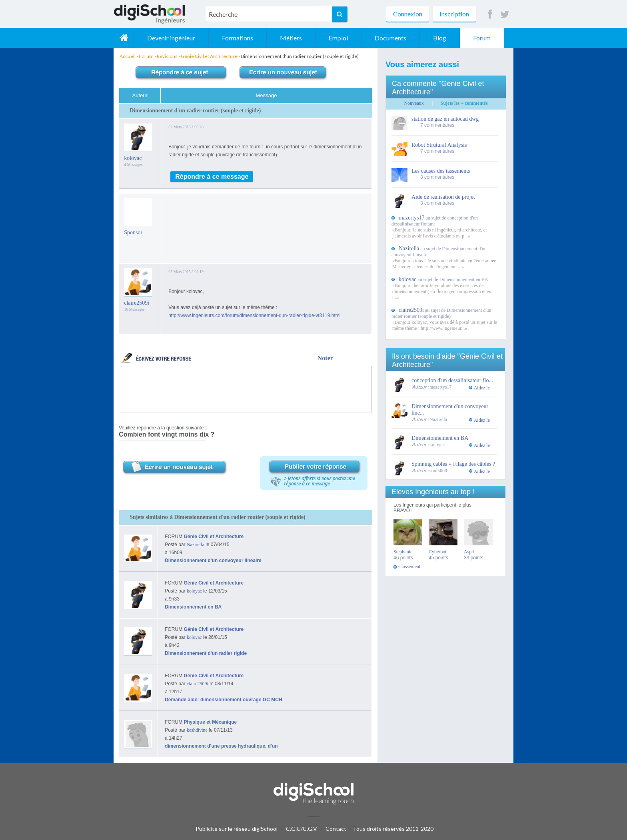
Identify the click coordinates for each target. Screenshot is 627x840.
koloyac (133, 158)
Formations (238, 38)
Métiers (291, 38)
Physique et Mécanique (211, 722)
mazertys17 (440, 387)
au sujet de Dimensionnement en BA (443, 279)
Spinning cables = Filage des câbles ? (453, 464)
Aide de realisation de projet (443, 197)
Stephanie (403, 552)
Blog (440, 38)
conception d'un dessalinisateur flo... (452, 380)
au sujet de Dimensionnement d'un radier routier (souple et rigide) (441, 313)
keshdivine (197, 730)
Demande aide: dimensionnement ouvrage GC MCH (223, 700)
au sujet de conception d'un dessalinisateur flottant (435, 221)
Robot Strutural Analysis (439, 145)
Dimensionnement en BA (193, 607)
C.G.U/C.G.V (302, 829)
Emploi (338, 38)
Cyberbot (438, 552)
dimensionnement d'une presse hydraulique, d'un (221, 746)
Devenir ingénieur (171, 38)
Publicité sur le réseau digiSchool (237, 829)
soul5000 (438, 471)
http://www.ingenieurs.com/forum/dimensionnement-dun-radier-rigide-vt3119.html (254, 315)
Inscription (454, 14)
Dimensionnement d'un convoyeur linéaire (213, 561)
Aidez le (482, 388)
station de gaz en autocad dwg (445, 119)
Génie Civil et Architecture (214, 537)
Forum (482, 38)
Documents (390, 38)
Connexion (408, 14)
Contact (336, 829)
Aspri (469, 552)
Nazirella (196, 545)
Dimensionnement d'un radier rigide (206, 653)
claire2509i (137, 303)
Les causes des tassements (441, 171)
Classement (409, 567)
